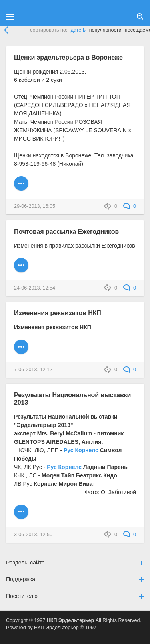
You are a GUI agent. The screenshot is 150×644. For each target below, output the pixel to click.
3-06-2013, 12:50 (33, 535)
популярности (105, 30)
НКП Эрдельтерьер (71, 620)
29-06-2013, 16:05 (35, 206)
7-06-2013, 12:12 (33, 370)
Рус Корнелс (81, 450)
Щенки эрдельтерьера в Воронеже (68, 57)
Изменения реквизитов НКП (58, 313)
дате (76, 30)
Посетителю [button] (75, 596)
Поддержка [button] (75, 579)
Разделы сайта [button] (75, 563)
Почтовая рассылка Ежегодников (66, 231)
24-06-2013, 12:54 (35, 288)
